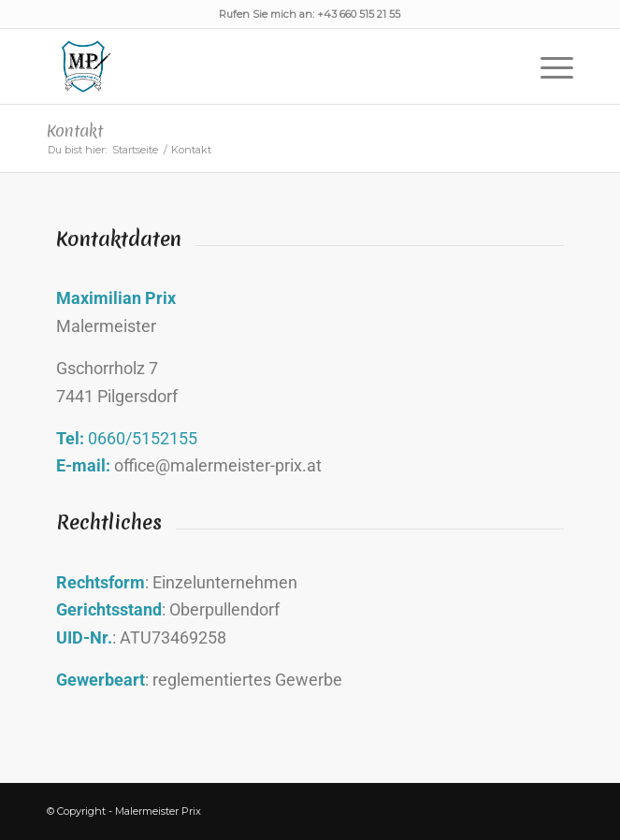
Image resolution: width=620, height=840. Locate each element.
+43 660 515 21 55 (359, 14)
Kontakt (75, 130)
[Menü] (548, 66)
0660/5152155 (143, 438)
